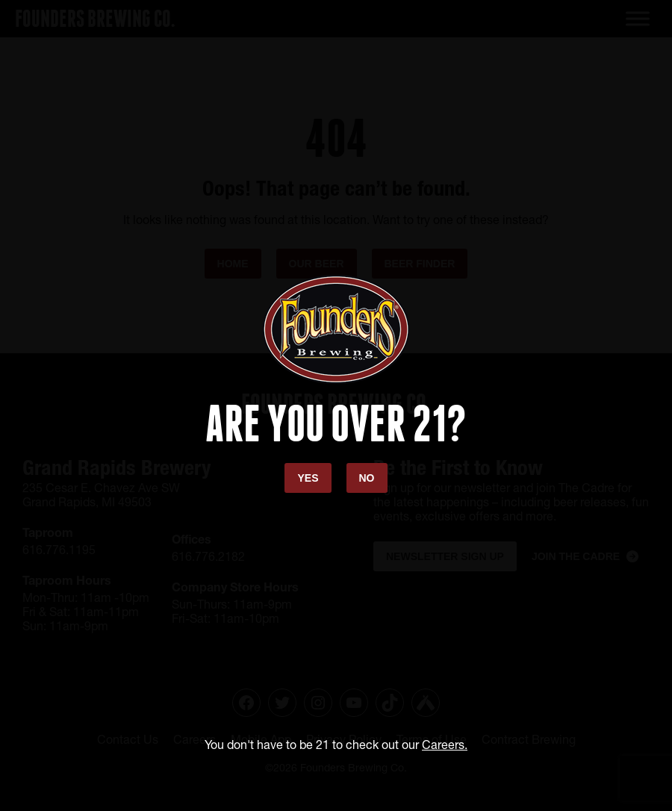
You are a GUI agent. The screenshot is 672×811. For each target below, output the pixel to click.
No (367, 478)
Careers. (445, 744)
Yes (308, 478)
